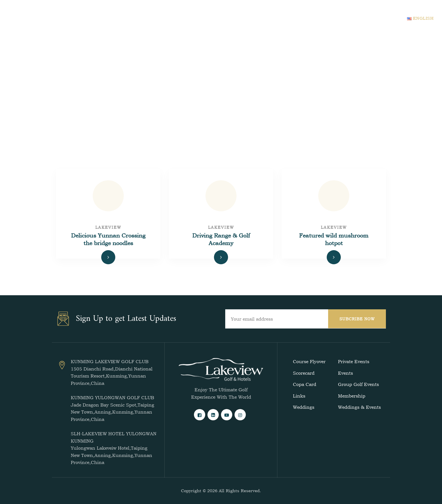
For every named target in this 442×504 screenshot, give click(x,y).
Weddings (304, 407)
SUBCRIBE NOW (357, 319)
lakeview (108, 227)
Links (299, 396)
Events (345, 373)
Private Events (354, 361)
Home (162, 18)
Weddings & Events (359, 407)
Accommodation (222, 18)
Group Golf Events (358, 384)
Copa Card (305, 384)
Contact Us (315, 18)
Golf (186, 18)
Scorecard (304, 373)
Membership (352, 396)
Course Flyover (309, 361)
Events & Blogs (272, 18)
